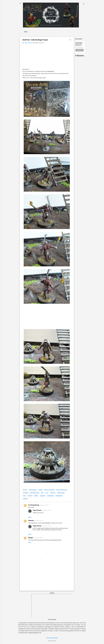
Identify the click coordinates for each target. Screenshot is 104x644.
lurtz (42, 493)
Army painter (33, 490)
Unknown (31, 521)
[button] (70, 40)
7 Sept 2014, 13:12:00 (46, 526)
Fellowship (46, 32)
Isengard (26, 493)
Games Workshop (62, 490)
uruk (24, 496)
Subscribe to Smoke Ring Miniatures (79, 44)
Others (55, 32)
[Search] (84, 4)
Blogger (31, 538)
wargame (43, 496)
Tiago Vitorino (37, 510)
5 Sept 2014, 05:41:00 (39, 521)
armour (25, 490)
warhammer (59, 496)
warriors (25, 499)
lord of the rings (35, 493)
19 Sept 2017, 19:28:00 (38, 538)
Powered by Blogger (52, 638)
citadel (40, 490)
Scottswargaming (34, 505)
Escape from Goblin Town (32, 32)
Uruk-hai (30, 496)
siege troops (61, 493)
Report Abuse (52, 641)
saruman (53, 493)
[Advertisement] (80, 93)
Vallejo (36, 496)
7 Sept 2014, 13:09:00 (46, 510)
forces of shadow (49, 490)
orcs (47, 493)
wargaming (50, 496)
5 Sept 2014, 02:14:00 (44, 505)
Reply (30, 517)
